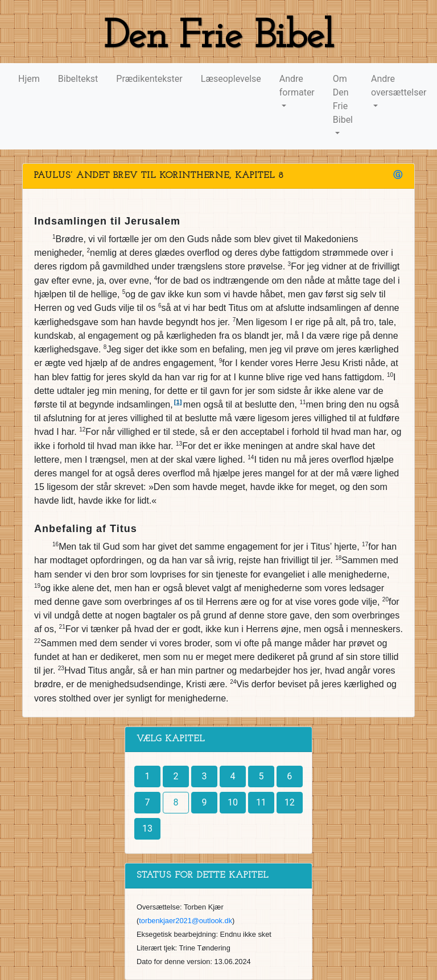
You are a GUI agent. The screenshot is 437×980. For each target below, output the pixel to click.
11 (261, 802)
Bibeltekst (78, 79)
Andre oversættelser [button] (399, 86)
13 (147, 829)
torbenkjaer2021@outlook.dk (185, 921)
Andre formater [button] (297, 86)
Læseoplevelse (231, 79)
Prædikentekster (149, 79)
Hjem (29, 79)
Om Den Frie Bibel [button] (343, 99)
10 (233, 802)
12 (290, 802)
